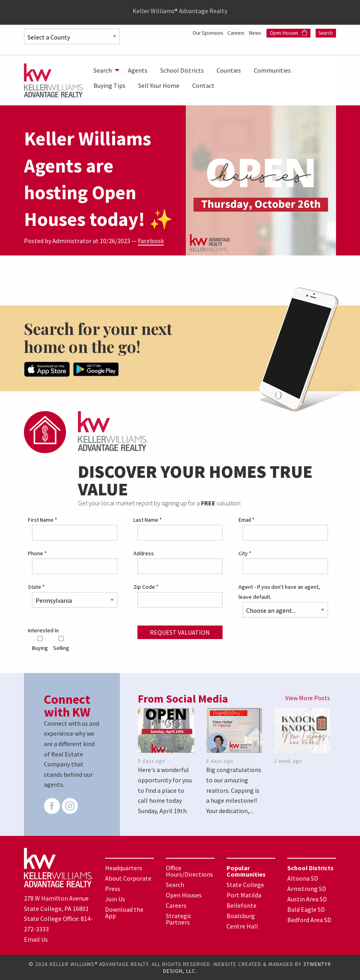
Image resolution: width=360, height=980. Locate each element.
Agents (138, 70)
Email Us (36, 938)
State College (245, 884)
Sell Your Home (159, 85)
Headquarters (124, 867)
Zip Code (146, 586)
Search (326, 42)
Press (113, 888)
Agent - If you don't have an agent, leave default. (279, 591)
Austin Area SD (307, 899)
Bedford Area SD (309, 919)
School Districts (182, 70)
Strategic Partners (179, 919)
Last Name (148, 519)
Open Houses (314, 33)
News (281, 33)
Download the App (124, 912)
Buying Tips (109, 85)
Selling (61, 643)
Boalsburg (241, 915)
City (245, 553)
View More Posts (308, 697)
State (36, 586)
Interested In (43, 630)
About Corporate (128, 878)
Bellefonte (242, 905)
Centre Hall (242, 926)
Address (144, 553)
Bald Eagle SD (306, 909)
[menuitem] (104, 70)
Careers (259, 33)
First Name (43, 519)
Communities (272, 70)
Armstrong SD (307, 888)
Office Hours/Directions (189, 871)
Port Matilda (244, 895)
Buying (40, 643)
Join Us (115, 899)
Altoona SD (303, 878)
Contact (203, 85)
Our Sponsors (228, 33)
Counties (229, 70)
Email (247, 519)
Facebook (151, 241)
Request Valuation (180, 632)
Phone (37, 553)
